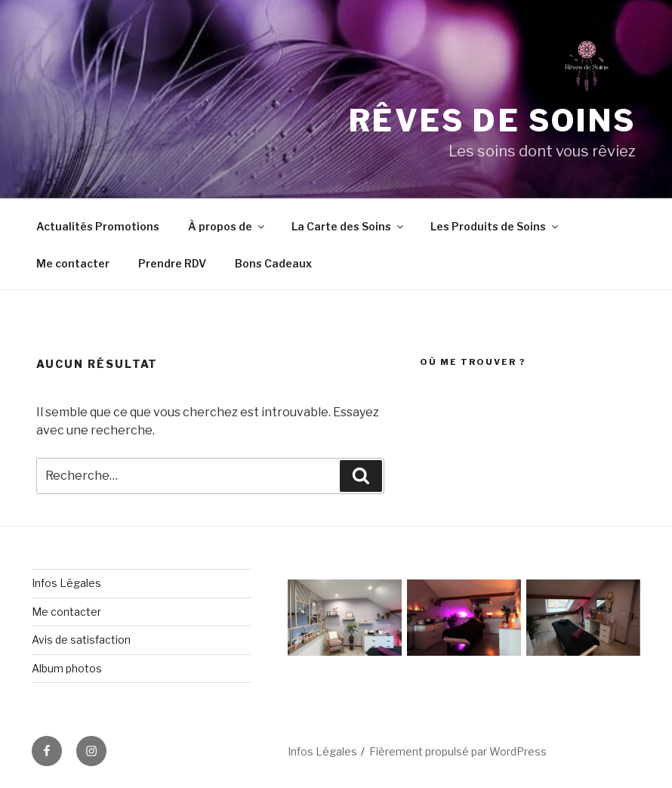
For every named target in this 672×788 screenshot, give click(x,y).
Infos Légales (66, 583)
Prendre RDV (172, 263)
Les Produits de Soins (495, 226)
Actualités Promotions (98, 226)
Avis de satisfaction (81, 640)
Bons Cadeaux (273, 263)
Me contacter (73, 263)
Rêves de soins (492, 121)
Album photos (67, 668)
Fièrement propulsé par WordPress (458, 751)
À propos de (227, 226)
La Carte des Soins (348, 226)
